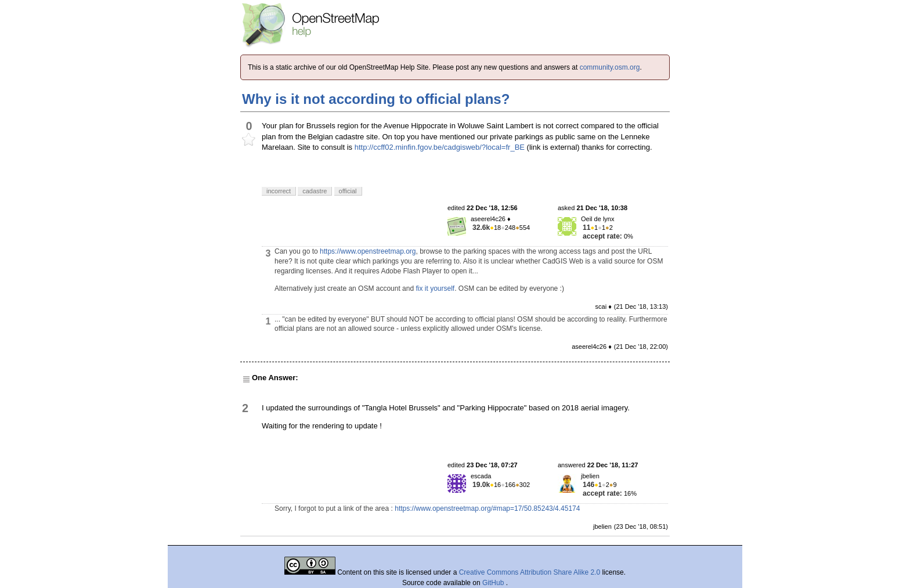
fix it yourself (435, 288)
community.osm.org (610, 67)
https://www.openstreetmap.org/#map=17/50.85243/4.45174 (487, 508)
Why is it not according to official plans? (376, 99)
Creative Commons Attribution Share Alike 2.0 (530, 572)
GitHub (494, 583)
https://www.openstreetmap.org (368, 251)
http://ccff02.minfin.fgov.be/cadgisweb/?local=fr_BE (440, 147)
